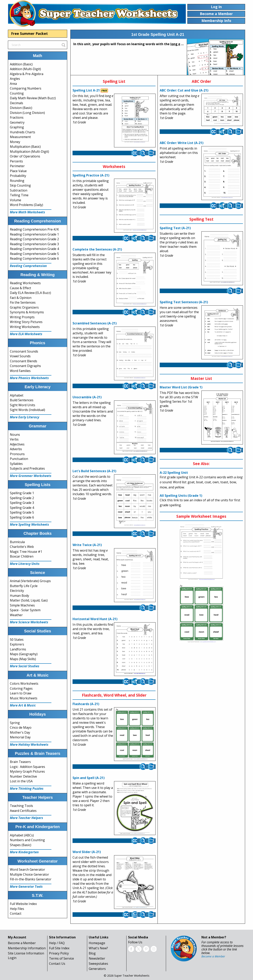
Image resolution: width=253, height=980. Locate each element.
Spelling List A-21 (86, 90)
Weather (16, 615)
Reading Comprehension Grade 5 (34, 254)
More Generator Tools (26, 887)
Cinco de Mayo (21, 727)
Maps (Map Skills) (23, 659)
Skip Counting (20, 185)
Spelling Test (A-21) (175, 228)
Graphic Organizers (24, 307)
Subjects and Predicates (27, 468)
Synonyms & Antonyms (27, 312)
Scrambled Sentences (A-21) (95, 323)
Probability (18, 176)
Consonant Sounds (24, 351)
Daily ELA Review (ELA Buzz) (30, 293)
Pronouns (17, 454)
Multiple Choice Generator (29, 874)
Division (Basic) (21, 108)
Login (12, 958)
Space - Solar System (25, 610)
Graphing (17, 127)
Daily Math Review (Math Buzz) (33, 98)
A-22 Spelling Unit (174, 473)
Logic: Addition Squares (27, 767)
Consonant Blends (24, 361)
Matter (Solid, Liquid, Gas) (29, 600)
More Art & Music (23, 705)
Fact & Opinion (21, 298)
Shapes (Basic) (21, 845)
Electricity (17, 591)
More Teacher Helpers (26, 818)
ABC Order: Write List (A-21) (182, 143)
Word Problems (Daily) (26, 205)
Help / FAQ (57, 943)
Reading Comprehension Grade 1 (34, 234)
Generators (97, 969)
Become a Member (22, 943)
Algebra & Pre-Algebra (27, 74)
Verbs (14, 439)
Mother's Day (20, 732)
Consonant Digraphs (25, 366)
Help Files (17, 909)
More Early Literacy (25, 417)
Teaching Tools (21, 806)
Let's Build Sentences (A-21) (94, 471)
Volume (16, 200)
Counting (17, 93)
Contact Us (57, 964)
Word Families (20, 371)
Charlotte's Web (22, 547)
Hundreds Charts (23, 132)
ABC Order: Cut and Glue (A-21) (184, 90)
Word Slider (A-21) (87, 852)
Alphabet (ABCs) (22, 835)
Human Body (19, 596)
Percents (16, 161)
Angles (15, 79)
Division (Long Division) (27, 113)
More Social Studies (25, 666)
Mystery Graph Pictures (27, 771)
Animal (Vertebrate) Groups (30, 581)
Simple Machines (22, 605)
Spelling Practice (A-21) (91, 175)
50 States (17, 640)
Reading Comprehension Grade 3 (34, 244)
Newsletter (97, 958)
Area (13, 84)
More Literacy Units (25, 564)
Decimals (17, 103)
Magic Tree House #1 (26, 552)
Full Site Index (59, 948)
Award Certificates (23, 811)
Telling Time (19, 195)
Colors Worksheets (24, 684)
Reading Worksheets (25, 283)
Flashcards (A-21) (86, 704)
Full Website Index (23, 904)
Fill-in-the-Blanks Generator (31, 879)
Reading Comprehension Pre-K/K (34, 229)
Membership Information (27, 948)
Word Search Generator (27, 869)
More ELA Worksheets (26, 334)
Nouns (15, 435)
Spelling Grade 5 (22, 512)
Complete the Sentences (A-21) (97, 249)
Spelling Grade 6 (22, 517)
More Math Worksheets (27, 212)
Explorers (17, 644)
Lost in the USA (21, 781)
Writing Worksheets (25, 327)
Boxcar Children (22, 556)
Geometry (17, 122)
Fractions (17, 117)
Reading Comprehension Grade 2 (34, 239)
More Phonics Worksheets (29, 378)
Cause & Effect (20, 288)
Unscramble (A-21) (87, 397)
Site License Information (26, 953)
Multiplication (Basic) (25, 147)
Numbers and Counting (27, 840)
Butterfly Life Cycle (24, 586)
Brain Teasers (20, 762)
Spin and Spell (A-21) (89, 778)
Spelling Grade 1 (22, 493)
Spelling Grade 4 (22, 508)
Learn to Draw (21, 693)
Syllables (16, 464)
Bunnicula (17, 542)
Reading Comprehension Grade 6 (34, 258)
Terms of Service (61, 958)
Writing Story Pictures (26, 322)
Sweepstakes (98, 964)
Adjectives (17, 444)
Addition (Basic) (21, 64)
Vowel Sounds (20, 356)
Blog (92, 953)
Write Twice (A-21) (87, 545)
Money (15, 142)
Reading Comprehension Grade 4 (34, 249)
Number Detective (23, 776)
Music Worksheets (24, 698)
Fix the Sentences (23, 302)
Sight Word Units (23, 405)
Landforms (18, 649)
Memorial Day (20, 737)
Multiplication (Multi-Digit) (29, 152)
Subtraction (19, 190)
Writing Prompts (22, 317)
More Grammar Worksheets (31, 476)
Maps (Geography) (24, 654)
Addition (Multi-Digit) (25, 69)
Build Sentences (22, 400)
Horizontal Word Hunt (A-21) (95, 619)
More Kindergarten (24, 852)
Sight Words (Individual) (27, 410)
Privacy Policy (59, 953)
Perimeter (17, 166)
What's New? (98, 948)
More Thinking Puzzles (27, 788)
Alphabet (17, 395)
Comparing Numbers (26, 88)
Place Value (18, 171)
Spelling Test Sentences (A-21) (184, 302)
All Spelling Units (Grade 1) (181, 496)
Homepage (97, 943)
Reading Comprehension (28, 266)
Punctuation (19, 459)
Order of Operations (25, 156)
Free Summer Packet (29, 33)
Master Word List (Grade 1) (181, 387)
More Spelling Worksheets (29, 524)
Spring (15, 723)
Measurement (20, 137)
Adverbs (16, 449)
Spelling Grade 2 (22, 498)
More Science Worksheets (29, 622)
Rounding (17, 181)
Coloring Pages (21, 688)
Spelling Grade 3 (22, 503)
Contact (16, 913)
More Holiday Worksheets (29, 745)
